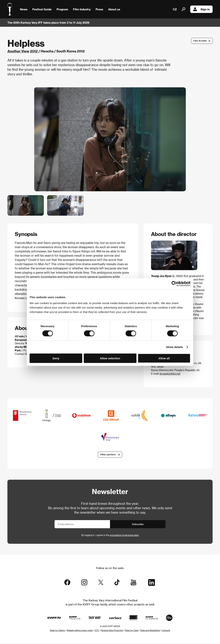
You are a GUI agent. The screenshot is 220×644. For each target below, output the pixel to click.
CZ (175, 9)
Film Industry (82, 9)
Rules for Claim (132, 631)
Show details (175, 347)
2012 (34, 51)
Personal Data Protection (112, 631)
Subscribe (138, 525)
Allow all (164, 358)
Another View (18, 51)
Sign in (201, 9)
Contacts (166, 631)
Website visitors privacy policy (80, 631)
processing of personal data (124, 536)
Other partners (108, 455)
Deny (56, 358)
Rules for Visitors (57, 631)
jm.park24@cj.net (170, 374)
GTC (97, 631)
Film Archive (200, 41)
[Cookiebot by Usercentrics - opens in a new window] (174, 284)
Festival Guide (42, 9)
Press (99, 9)
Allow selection (110, 358)
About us (114, 9)
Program (62, 9)
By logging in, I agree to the (110, 536)
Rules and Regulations (150, 631)
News (24, 9)
